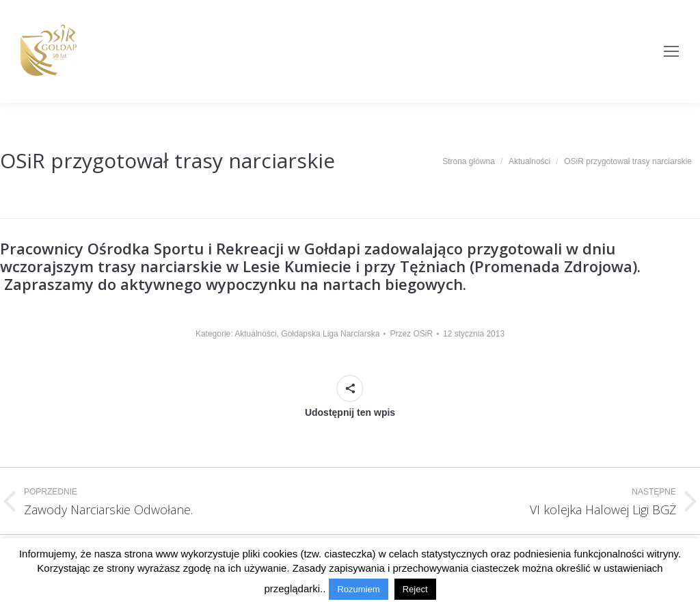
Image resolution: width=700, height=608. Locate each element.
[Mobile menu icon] (671, 51)
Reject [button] (415, 589)
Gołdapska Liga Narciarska (330, 334)
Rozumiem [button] (358, 589)
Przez (411, 334)
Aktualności (255, 334)
